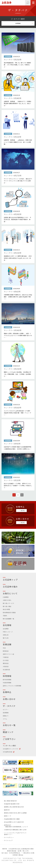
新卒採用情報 (7, 680)
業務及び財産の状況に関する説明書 (15, 813)
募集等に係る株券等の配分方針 (14, 807)
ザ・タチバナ (9, 706)
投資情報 (6, 713)
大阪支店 (6, 666)
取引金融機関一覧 (8, 619)
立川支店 (6, 660)
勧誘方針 (7, 810)
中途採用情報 (7, 683)
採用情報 (7, 676)
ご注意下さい (9, 739)
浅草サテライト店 (8, 654)
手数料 (5, 616)
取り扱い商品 (7, 606)
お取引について (10, 593)
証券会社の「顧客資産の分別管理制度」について (16, 826)
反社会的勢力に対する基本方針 (14, 822)
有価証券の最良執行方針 (12, 804)
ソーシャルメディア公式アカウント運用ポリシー (15, 834)
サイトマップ (8, 840)
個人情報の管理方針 (10, 801)
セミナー (6, 710)
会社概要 (6, 629)
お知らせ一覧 (9, 725)
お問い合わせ (9, 699)
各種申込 (7, 692)
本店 (4, 648)
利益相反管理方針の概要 (12, 819)
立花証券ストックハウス (11, 749)
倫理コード (8, 816)
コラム (5, 719)
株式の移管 (6, 609)
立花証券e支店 (8, 752)
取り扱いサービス (8, 603)
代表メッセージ (8, 632)
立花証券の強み (10, 587)
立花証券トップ (10, 580)
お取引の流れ (7, 600)
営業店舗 (7, 644)
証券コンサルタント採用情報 (12, 686)
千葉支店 (6, 657)
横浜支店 (6, 663)
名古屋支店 (6, 670)
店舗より (6, 716)
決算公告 (6, 635)
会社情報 (7, 625)
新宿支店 (6, 651)
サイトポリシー (9, 837)
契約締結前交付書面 (9, 613)
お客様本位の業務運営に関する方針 (15, 830)
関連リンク (8, 732)
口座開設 (6, 597)
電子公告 (6, 638)
